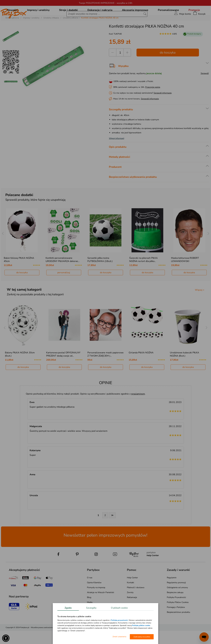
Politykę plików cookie (141, 625)
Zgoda (68, 608)
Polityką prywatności (119, 620)
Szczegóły (91, 608)
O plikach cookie (119, 608)
